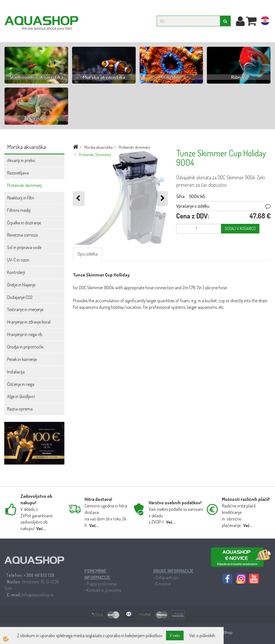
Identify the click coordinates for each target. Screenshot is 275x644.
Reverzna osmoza (22, 235)
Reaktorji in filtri (21, 198)
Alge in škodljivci (21, 396)
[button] (162, 198)
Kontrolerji (16, 272)
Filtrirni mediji (19, 210)
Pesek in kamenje (22, 359)
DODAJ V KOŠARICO (240, 229)
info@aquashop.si (37, 595)
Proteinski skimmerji (25, 185)
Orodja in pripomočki (25, 347)
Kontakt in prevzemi (104, 590)
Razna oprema (20, 409)
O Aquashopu (167, 577)
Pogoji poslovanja (102, 584)
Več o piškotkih (202, 636)
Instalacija (16, 372)
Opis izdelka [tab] (88, 254)
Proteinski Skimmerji (95, 155)
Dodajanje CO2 (20, 297)
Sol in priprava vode (24, 247)
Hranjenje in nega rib (25, 334)
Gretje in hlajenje (21, 285)
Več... (41, 529)
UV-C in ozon (18, 260)
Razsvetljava (18, 173)
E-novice (163, 584)
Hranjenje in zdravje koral (29, 322)
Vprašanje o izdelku (193, 206)
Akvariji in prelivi (21, 160)
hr (265, 22)
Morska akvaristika (98, 147)
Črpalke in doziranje (24, 223)
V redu (175, 635)
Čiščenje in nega (21, 384)
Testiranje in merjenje (25, 309)
